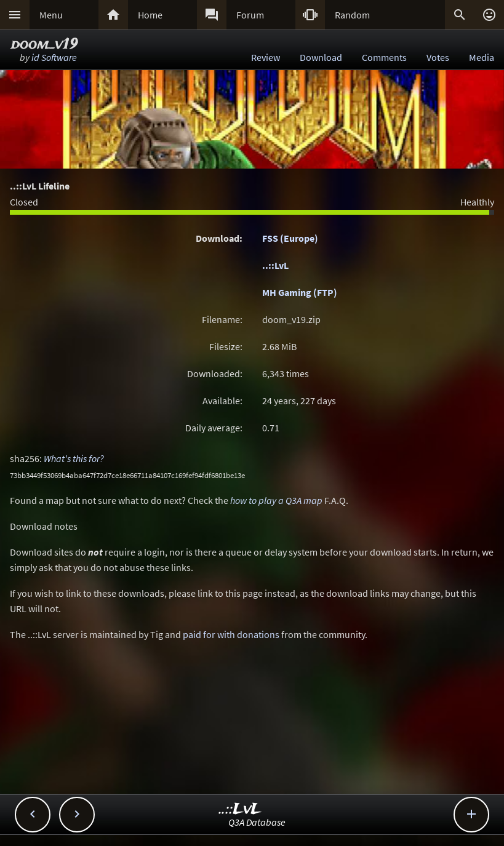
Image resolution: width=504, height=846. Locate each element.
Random (352, 15)
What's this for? (74, 458)
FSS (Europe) (290, 238)
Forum (250, 15)
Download (321, 57)
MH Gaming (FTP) (300, 292)
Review (266, 57)
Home (150, 15)
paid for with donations (231, 634)
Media (482, 57)
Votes (438, 57)
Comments (384, 57)
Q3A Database (257, 822)
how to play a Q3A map (276, 500)
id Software (54, 57)
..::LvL (275, 265)
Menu (51, 15)
